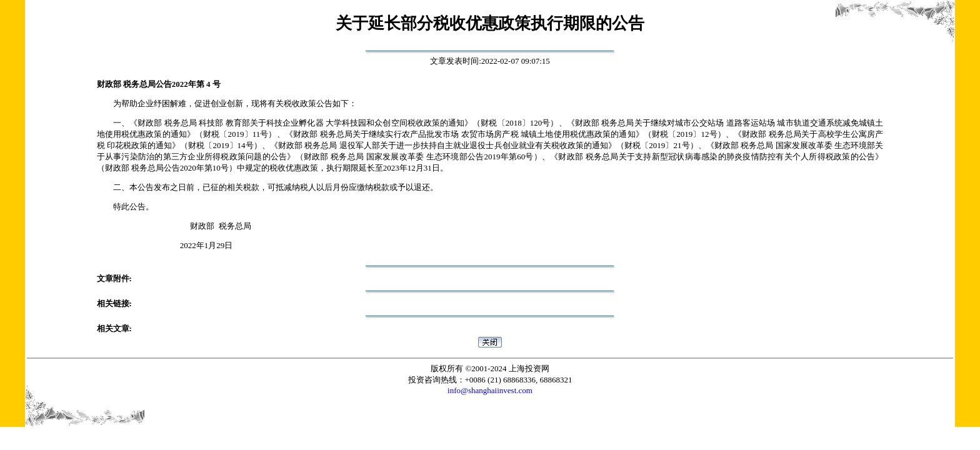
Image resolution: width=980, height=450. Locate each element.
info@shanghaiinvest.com (490, 390)
